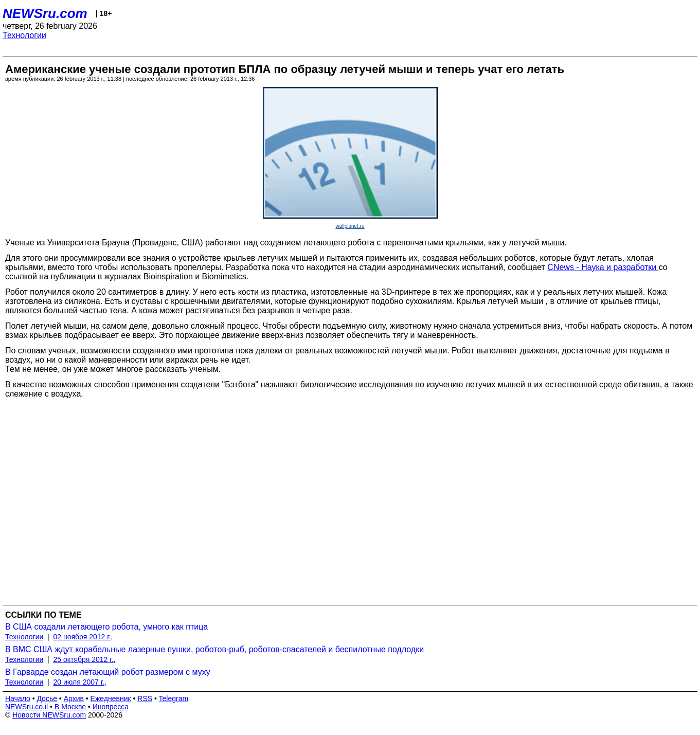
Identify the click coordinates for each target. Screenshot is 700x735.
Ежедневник (111, 698)
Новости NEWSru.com (49, 715)
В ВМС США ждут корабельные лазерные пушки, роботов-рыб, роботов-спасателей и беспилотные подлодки (214, 649)
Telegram (174, 698)
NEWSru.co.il (26, 707)
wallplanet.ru (350, 226)
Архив (74, 698)
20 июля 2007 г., (80, 682)
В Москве (70, 707)
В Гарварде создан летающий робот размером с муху (108, 672)
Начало (18, 698)
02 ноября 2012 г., (83, 637)
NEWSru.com (45, 13)
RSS (145, 698)
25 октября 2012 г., (85, 659)
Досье (47, 698)
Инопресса (111, 707)
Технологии (24, 35)
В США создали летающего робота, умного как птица (106, 627)
